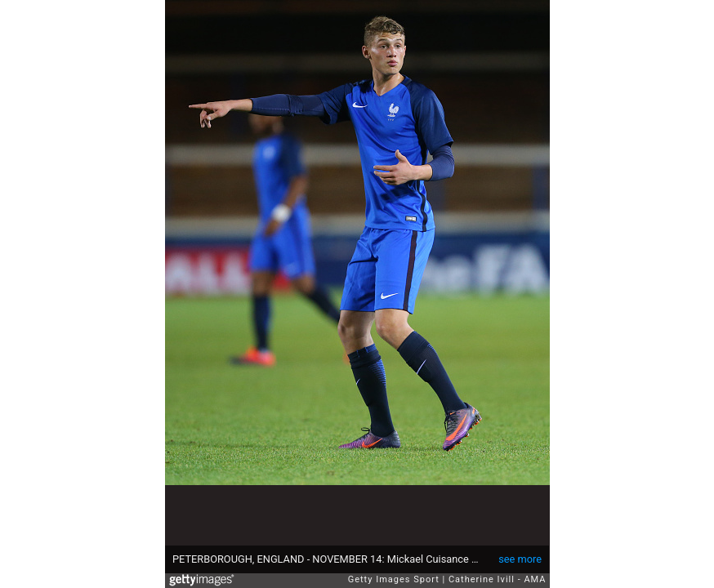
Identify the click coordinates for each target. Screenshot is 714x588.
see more (520, 559)
